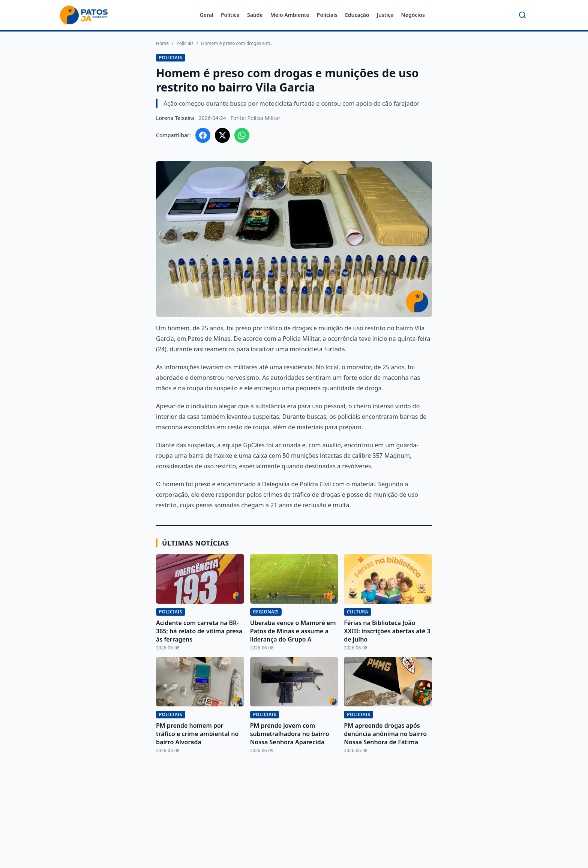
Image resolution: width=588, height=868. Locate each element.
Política (230, 15)
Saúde (255, 15)
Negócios (413, 15)
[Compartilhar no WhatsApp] (242, 135)
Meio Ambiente (290, 15)
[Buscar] (522, 15)
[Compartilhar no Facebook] (203, 135)
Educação (357, 15)
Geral (207, 15)
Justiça (385, 15)
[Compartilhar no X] (222, 135)
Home (162, 43)
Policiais (327, 15)
